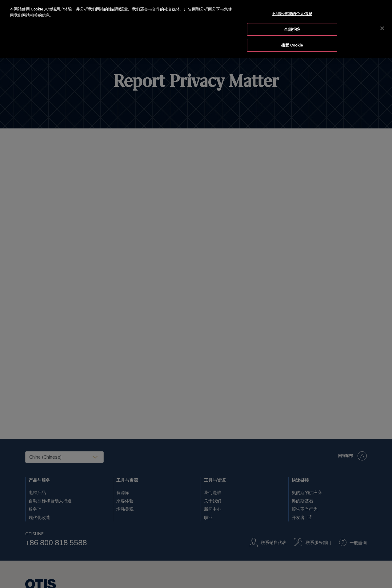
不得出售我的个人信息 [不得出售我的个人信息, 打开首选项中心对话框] (292, 14)
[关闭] (382, 28)
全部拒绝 (292, 29)
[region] (196, 29)
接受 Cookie (292, 45)
